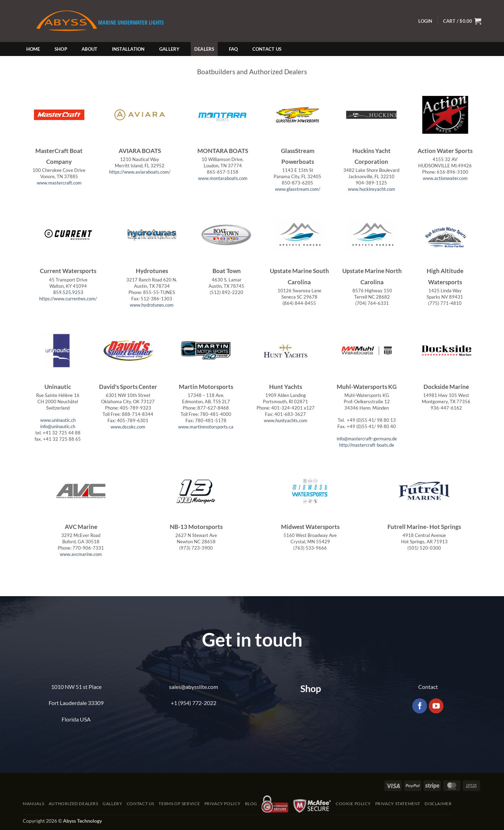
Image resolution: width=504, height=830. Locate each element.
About (89, 49)
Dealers (204, 49)
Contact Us (267, 49)
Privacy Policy (223, 804)
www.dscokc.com (128, 427)
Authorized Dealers (73, 804)
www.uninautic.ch (58, 420)
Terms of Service (179, 804)
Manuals (33, 804)
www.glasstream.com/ (298, 189)
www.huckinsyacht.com (372, 189)
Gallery (170, 49)
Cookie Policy (353, 804)
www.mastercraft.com (59, 183)
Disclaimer (438, 804)
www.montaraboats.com (223, 178)
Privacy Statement (398, 804)
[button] (425, 21)
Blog (251, 804)
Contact (428, 687)
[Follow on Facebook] (420, 706)
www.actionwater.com (445, 178)
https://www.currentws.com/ (68, 299)
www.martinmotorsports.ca (206, 427)
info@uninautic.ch (58, 426)
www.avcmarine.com (81, 554)
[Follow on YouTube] (436, 706)
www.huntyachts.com (286, 420)
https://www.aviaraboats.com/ (140, 172)
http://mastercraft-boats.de (367, 445)
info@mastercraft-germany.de (367, 439)
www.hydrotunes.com (152, 305)
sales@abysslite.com (194, 687)
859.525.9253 (68, 292)
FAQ (233, 49)
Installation (128, 49)
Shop (61, 49)
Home (33, 49)
